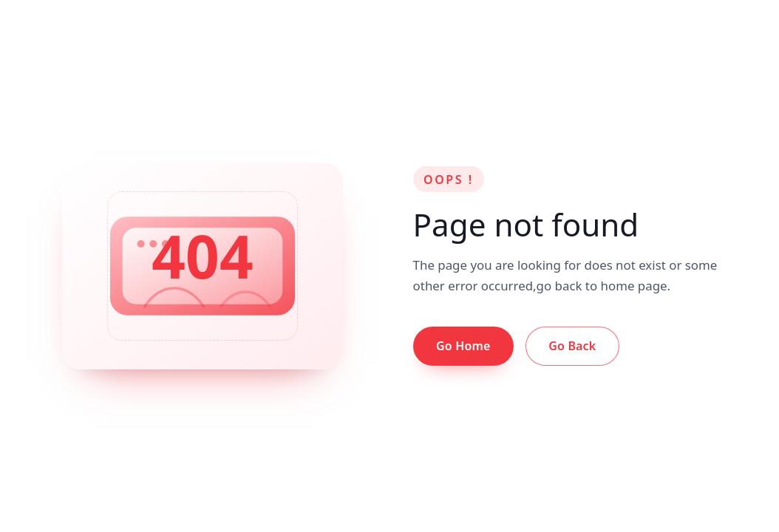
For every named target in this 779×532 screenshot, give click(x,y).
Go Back (572, 346)
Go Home (463, 346)
